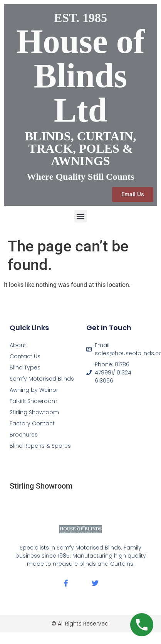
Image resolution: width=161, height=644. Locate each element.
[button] (81, 216)
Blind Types (25, 368)
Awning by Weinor (34, 390)
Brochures (24, 435)
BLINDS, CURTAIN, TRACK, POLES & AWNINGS (81, 148)
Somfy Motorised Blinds (42, 379)
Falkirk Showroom (34, 401)
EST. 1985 (80, 18)
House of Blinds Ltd (80, 76)
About (18, 345)
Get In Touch (109, 328)
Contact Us (25, 356)
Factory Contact (32, 423)
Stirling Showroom (34, 412)
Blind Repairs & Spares (40, 446)
